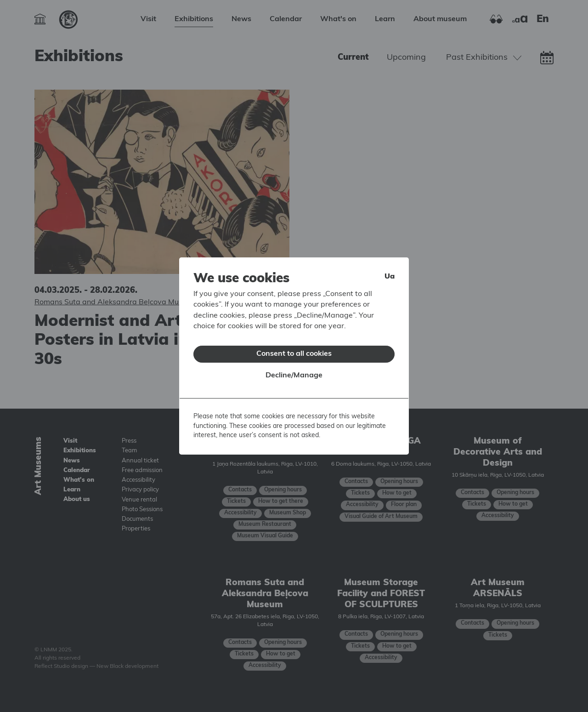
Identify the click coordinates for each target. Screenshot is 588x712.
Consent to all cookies (294, 348)
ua (390, 271)
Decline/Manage (294, 370)
